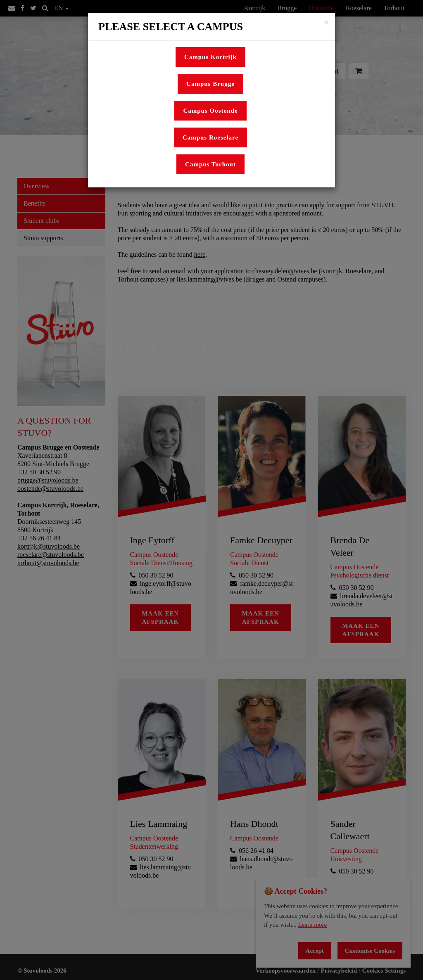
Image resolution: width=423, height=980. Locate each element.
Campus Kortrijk (210, 57)
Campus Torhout (210, 164)
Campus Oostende (210, 111)
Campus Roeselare (210, 137)
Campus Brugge (210, 84)
